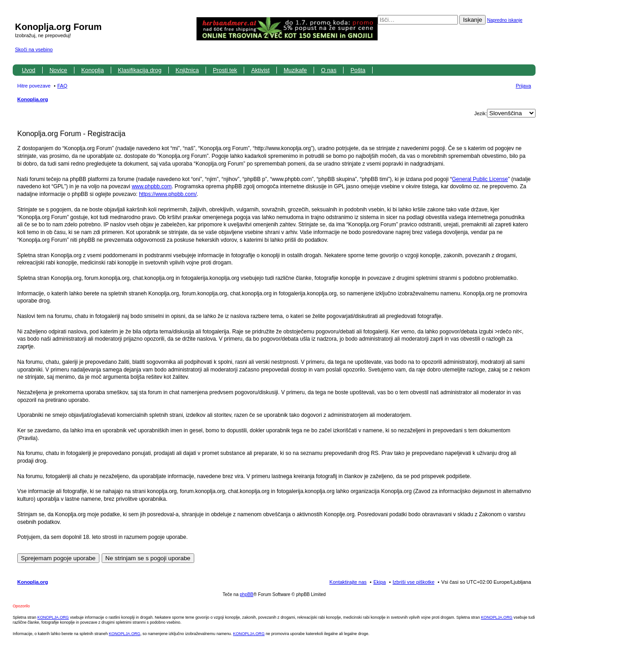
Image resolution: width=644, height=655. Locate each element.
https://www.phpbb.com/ (168, 194)
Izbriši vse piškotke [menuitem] (413, 582)
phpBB (246, 594)
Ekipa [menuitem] (380, 582)
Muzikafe (295, 70)
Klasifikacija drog (140, 70)
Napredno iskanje (505, 20)
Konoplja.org (33, 99)
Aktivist (260, 70)
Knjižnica (187, 70)
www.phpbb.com (152, 186)
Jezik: (481, 113)
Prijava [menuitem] (523, 86)
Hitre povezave (34, 86)
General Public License (480, 179)
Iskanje (472, 20)
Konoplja (93, 70)
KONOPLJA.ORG (53, 617)
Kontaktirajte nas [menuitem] (348, 582)
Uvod (29, 70)
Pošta (358, 70)
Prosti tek (225, 70)
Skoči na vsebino (34, 49)
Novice (58, 70)
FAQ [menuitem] (62, 86)
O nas (329, 70)
